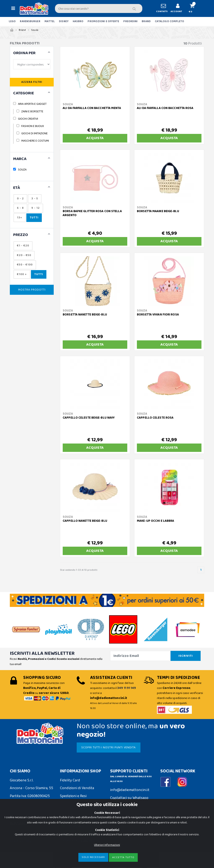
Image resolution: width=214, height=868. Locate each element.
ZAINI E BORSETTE (32, 112)
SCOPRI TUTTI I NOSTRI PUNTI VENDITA (108, 747)
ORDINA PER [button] (24, 53)
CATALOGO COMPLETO (170, 21)
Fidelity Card (70, 780)
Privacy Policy (21, 841)
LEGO (12, 21)
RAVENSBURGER (30, 21)
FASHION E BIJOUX (33, 126)
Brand (22, 30)
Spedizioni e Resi (73, 796)
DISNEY (64, 21)
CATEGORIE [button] (24, 93)
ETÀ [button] (17, 188)
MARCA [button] (20, 159)
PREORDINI (130, 21)
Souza (35, 30)
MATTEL (50, 21)
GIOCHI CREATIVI (28, 119)
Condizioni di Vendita (77, 788)
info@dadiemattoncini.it (130, 790)
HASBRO (78, 21)
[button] (194, 8)
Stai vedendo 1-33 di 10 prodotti (79, 570)
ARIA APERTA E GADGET (32, 104)
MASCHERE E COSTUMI (35, 141)
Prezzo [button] (21, 235)
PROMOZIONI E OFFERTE (103, 21)
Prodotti (193, 44)
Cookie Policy (20, 833)
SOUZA (22, 170)
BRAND (146, 21)
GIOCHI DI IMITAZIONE (34, 133)
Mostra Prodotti (32, 290)
